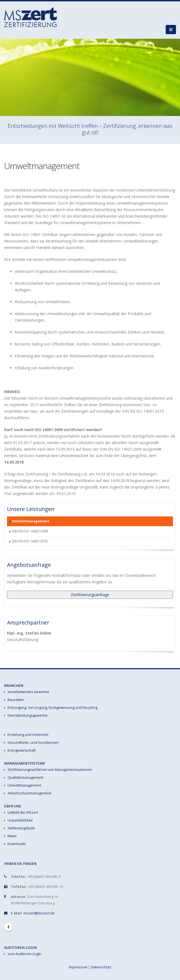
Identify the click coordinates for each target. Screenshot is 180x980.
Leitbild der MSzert (23, 812)
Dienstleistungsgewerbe (28, 715)
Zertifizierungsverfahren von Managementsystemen (50, 770)
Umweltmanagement (31, 521)
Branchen (14, 686)
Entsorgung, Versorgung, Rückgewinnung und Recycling (52, 708)
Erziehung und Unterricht (28, 735)
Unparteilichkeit (20, 820)
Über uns (13, 806)
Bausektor (16, 700)
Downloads (17, 844)
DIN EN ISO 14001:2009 (30, 531)
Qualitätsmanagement (25, 777)
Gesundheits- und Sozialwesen (33, 743)
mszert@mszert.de (39, 913)
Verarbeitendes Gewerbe (28, 692)
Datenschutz (101, 967)
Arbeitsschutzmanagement (29, 793)
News (12, 836)
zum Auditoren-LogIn (24, 954)
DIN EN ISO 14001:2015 (30, 541)
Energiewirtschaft (22, 750)
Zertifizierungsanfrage (90, 595)
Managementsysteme (25, 763)
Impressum (78, 967)
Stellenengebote (21, 828)
